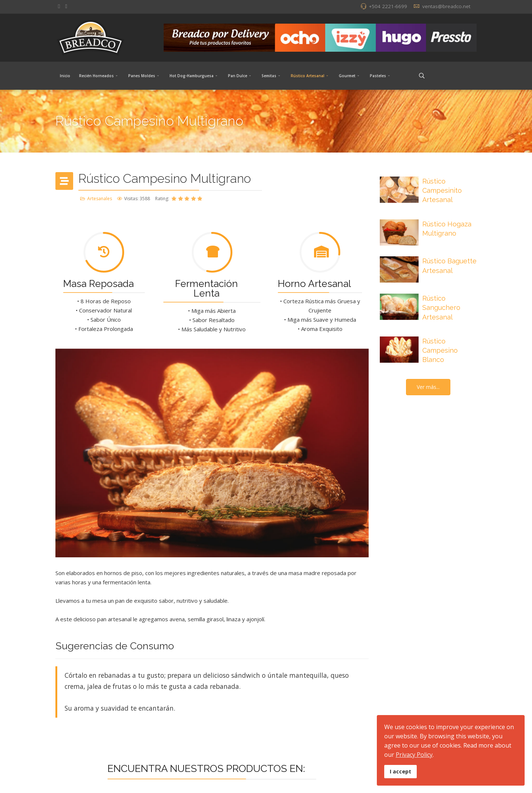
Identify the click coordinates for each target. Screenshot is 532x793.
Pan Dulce (238, 76)
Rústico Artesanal (308, 76)
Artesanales (100, 199)
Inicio (65, 76)
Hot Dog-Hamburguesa (192, 76)
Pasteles (378, 76)
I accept (400, 771)
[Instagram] (66, 6)
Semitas (269, 76)
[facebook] (59, 6)
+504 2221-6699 (388, 6)
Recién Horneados (96, 76)
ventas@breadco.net (446, 6)
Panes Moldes (142, 76)
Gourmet (347, 76)
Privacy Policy (414, 755)
